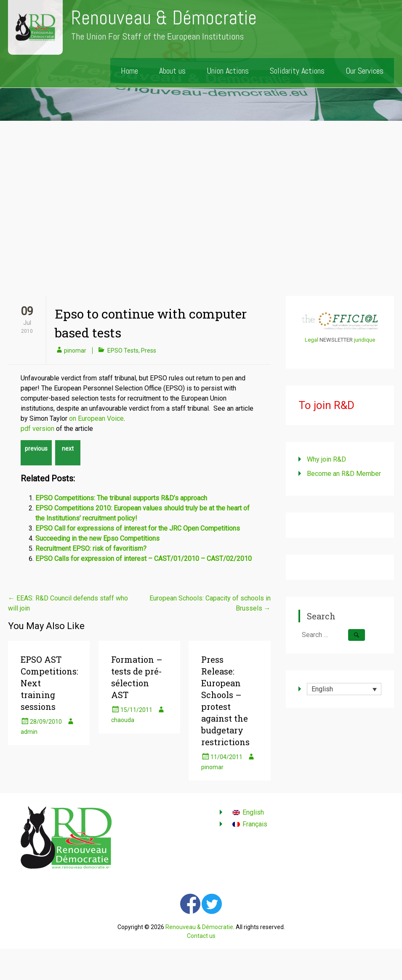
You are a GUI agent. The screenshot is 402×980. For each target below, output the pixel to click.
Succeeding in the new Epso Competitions (97, 538)
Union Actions (228, 71)
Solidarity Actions (297, 71)
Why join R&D (326, 459)
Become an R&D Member (344, 474)
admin (29, 732)
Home (129, 71)
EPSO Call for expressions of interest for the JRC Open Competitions (138, 528)
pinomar (75, 351)
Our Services (365, 71)
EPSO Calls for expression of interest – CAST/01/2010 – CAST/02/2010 (144, 559)
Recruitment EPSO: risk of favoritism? (91, 548)
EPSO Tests (123, 351)
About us (172, 71)
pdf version (37, 429)
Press (149, 351)
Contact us (201, 936)
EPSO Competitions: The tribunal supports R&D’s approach (121, 498)
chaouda (123, 720)
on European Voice (96, 418)
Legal (311, 340)
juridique (365, 340)
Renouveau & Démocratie (164, 18)
